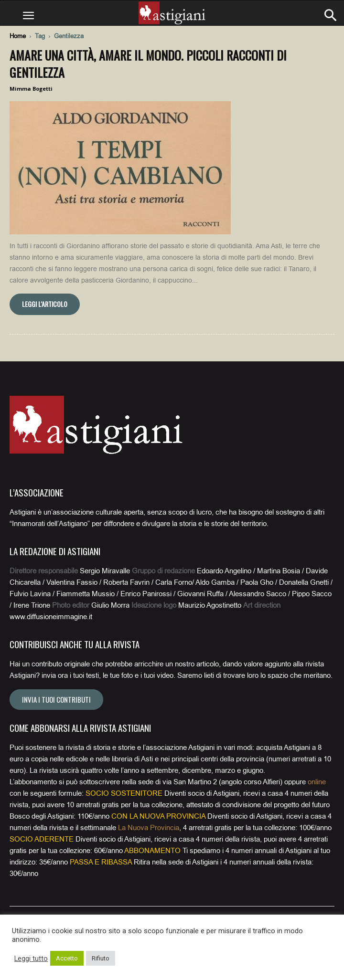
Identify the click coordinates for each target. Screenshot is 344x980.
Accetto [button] (67, 958)
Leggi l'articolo (45, 304)
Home (18, 36)
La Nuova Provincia (149, 828)
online (317, 782)
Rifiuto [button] (101, 958)
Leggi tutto (31, 959)
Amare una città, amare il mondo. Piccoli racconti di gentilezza (148, 64)
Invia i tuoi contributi (56, 699)
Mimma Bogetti (31, 89)
